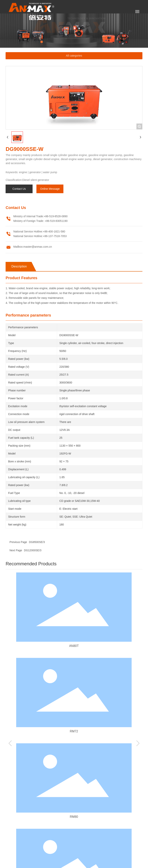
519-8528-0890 (58, 216)
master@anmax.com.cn (38, 247)
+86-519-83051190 (56, 221)
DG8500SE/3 (37, 542)
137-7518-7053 (58, 236)
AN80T (74, 646)
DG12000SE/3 (33, 550)
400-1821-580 (57, 231)
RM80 (74, 817)
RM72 (74, 731)
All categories (74, 56)
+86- (46, 216)
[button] (10, 743)
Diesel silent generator (36, 180)
